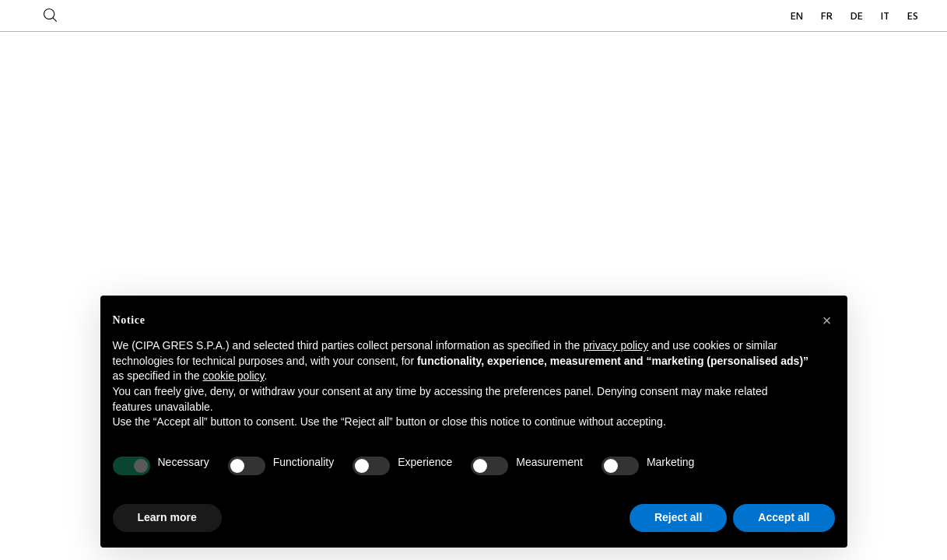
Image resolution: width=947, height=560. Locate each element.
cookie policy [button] (233, 376)
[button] (827, 320)
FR (828, 17)
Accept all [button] (784, 517)
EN (798, 17)
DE (858, 17)
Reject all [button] (678, 517)
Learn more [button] (167, 517)
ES (913, 17)
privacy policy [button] (616, 345)
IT (886, 17)
